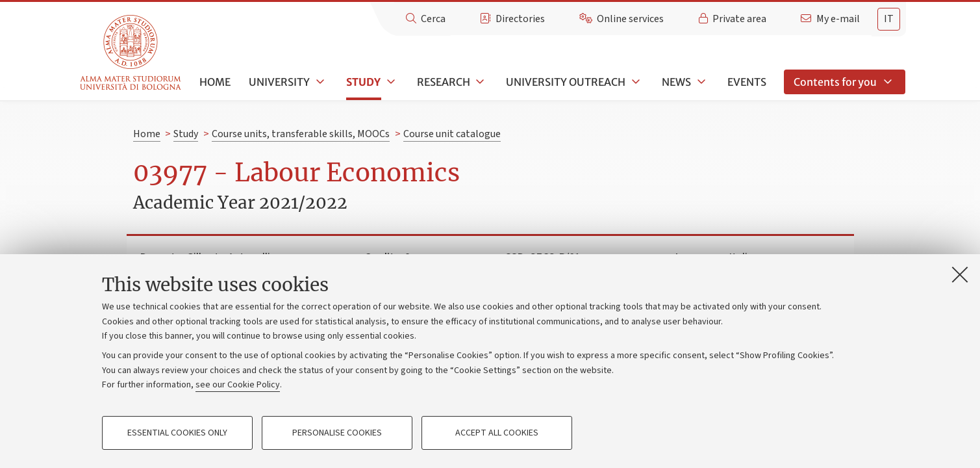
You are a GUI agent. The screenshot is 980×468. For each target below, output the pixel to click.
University (279, 82)
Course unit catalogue (452, 134)
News (676, 82)
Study (363, 82)
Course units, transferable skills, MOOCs (301, 134)
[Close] (960, 274)
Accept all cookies (497, 433)
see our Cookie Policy (238, 385)
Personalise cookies (337, 433)
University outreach (566, 82)
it (889, 19)
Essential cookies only (177, 433)
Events (747, 82)
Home (215, 82)
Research (444, 82)
